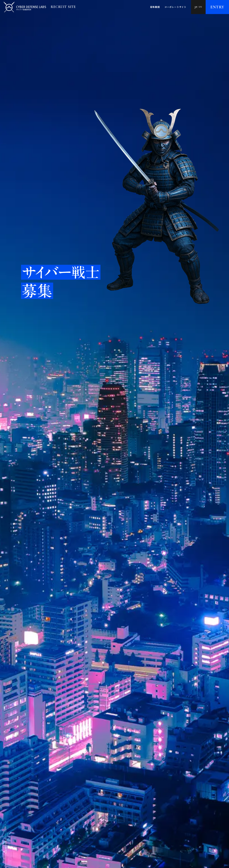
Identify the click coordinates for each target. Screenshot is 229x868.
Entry (217, 7)
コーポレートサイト (175, 7)
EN (201, 7)
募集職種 (155, 7)
